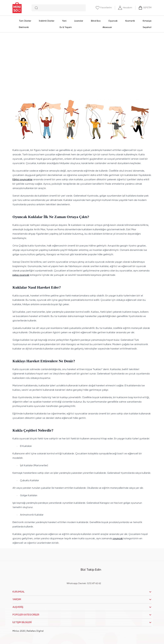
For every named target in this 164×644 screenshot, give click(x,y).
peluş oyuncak (21, 275)
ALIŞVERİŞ (82, 607)
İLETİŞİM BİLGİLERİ (82, 622)
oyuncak (118, 539)
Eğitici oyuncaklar (23, 180)
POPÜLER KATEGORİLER (82, 615)
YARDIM (82, 600)
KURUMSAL (82, 592)
